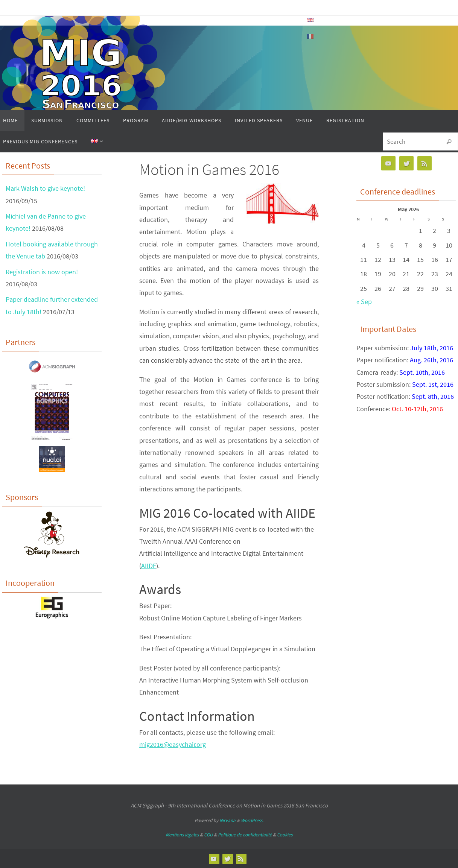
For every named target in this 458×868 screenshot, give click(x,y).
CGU (208, 835)
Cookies (285, 835)
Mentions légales (182, 835)
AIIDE (149, 566)
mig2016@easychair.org (173, 744)
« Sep (364, 302)
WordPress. (252, 820)
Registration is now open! (42, 272)
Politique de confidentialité (245, 835)
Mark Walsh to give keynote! (45, 188)
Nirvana (227, 820)
